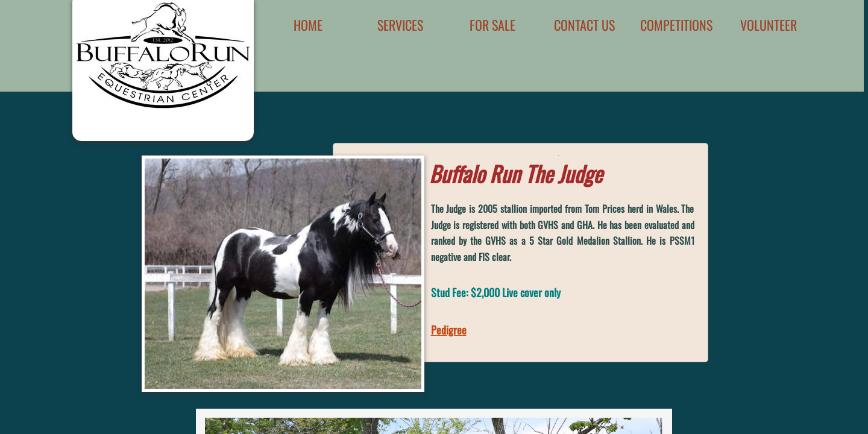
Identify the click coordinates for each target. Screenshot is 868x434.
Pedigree (449, 330)
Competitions (676, 25)
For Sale (492, 25)
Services (400, 25)
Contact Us (584, 25)
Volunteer (769, 25)
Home (308, 25)
